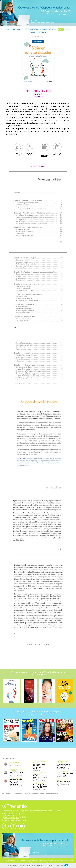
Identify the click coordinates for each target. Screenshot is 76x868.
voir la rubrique (38, 675)
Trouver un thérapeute (30, 793)
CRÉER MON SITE (18, 29)
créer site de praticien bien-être (24, 860)
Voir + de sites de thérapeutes (12, 793)
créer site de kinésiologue (64, 860)
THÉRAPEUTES (30, 29)
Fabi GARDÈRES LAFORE (62, 762)
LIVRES (61, 29)
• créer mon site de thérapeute (13, 814)
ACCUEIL (8, 29)
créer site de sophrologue (50, 860)
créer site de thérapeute (9, 860)
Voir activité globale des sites (49, 793)
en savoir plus (60, 866)
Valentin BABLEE (63, 780)
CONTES (68, 29)
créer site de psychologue (42, 862)
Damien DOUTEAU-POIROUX (16, 770)
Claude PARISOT (15, 778)
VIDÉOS (54, 29)
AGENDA (39, 29)
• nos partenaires (8, 815)
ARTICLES (47, 29)
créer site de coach (37, 860)
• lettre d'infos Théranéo (11, 819)
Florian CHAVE (38, 783)
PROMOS (32, 32)
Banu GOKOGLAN (40, 773)
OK (66, 865)
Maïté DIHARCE (15, 762)
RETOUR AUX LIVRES (38, 37)
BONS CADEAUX (42, 32)
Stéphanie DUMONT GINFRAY (40, 762)
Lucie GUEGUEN (63, 772)
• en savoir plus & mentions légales (14, 817)
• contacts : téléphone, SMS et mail (14, 820)
